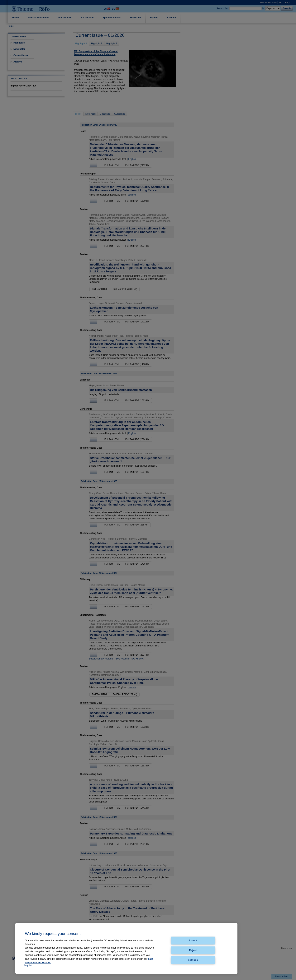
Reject (193, 950)
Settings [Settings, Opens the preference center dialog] (193, 960)
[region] (126, 948)
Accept (193, 941)
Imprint (28, 965)
